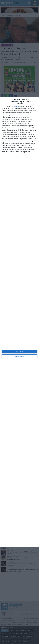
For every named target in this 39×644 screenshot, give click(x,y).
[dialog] (19, 322)
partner (17, 106)
